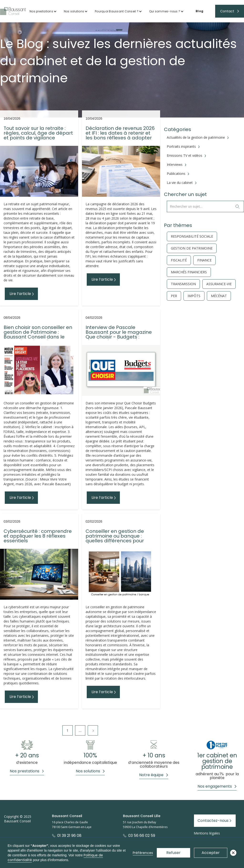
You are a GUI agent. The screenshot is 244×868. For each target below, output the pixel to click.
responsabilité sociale (192, 236)
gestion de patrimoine (192, 248)
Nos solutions (74, 11)
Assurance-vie (219, 284)
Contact (227, 11)
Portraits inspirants (181, 147)
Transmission (183, 284)
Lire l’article (20, 294)
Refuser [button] (173, 853)
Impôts (194, 296)
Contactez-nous (213, 821)
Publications (176, 174)
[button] (43, 11)
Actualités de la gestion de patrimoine (196, 137)
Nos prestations (41, 11)
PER (174, 296)
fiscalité (179, 260)
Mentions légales (207, 833)
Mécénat (219, 296)
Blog (199, 11)
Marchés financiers (189, 272)
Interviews (175, 165)
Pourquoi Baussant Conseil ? (117, 11)
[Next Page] (93, 730)
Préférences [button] (143, 853)
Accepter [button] (211, 853)
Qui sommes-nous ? (165, 11)
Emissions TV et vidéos (185, 156)
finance (204, 260)
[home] (13, 11)
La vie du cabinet (180, 183)
